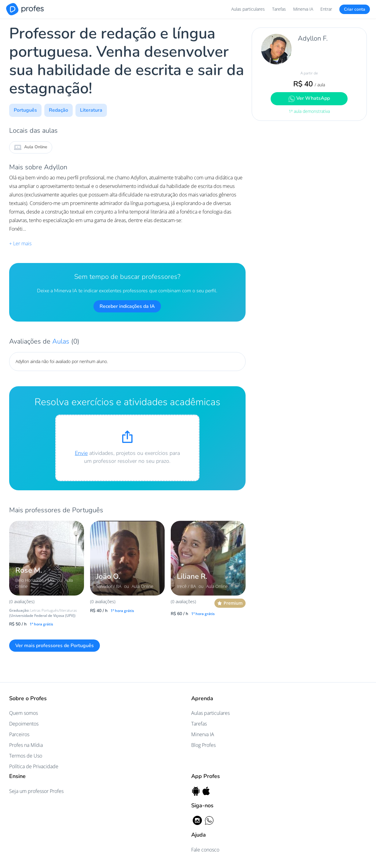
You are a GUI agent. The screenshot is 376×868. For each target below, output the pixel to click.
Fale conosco (205, 850)
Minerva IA (303, 9)
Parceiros (19, 734)
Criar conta (355, 9)
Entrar (326, 9)
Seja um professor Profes (36, 791)
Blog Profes (203, 745)
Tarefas (279, 9)
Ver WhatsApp (309, 98)
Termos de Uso (26, 756)
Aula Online (31, 147)
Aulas (62, 341)
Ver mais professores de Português (55, 646)
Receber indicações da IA (127, 306)
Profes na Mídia (26, 745)
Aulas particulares (248, 9)
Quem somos (24, 713)
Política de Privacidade (34, 766)
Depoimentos (24, 724)
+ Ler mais (20, 243)
